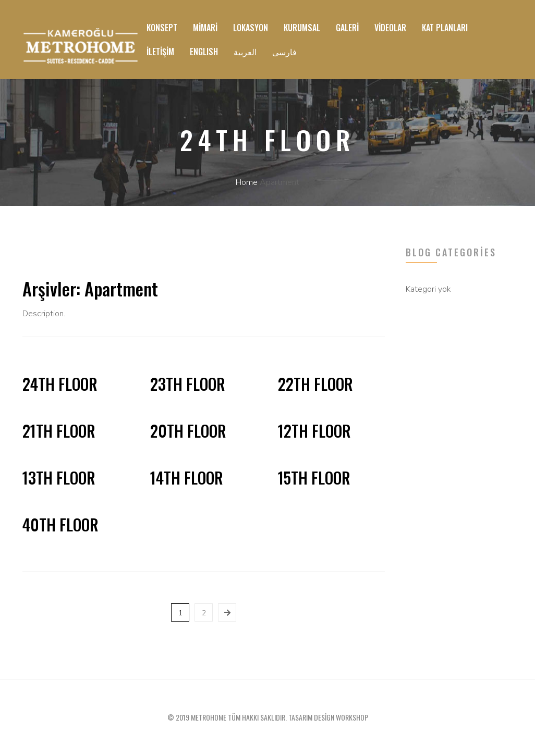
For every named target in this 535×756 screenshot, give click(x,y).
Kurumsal (302, 28)
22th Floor (315, 384)
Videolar (390, 28)
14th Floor (187, 478)
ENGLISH (204, 52)
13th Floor (59, 478)
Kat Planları (445, 28)
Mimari (205, 28)
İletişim (160, 52)
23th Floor (188, 384)
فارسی (284, 52)
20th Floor (188, 431)
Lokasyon (251, 28)
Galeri (347, 28)
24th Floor (60, 384)
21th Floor (59, 431)
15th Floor (314, 478)
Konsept (162, 28)
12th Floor (314, 431)
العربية (245, 52)
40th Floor (60, 524)
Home (247, 182)
